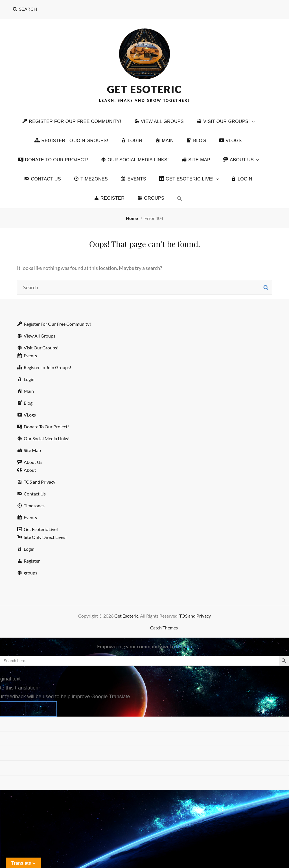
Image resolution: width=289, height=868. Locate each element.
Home (132, 218)
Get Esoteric (145, 89)
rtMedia (183, 646)
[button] (180, 198)
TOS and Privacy (195, 616)
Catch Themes (164, 628)
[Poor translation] (41, 709)
